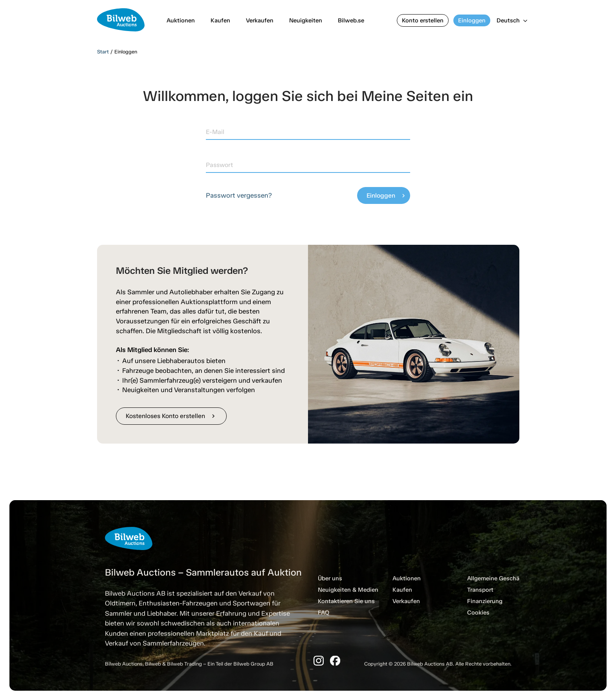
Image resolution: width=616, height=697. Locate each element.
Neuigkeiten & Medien (348, 590)
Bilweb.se (351, 20)
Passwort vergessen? (239, 195)
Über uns (330, 578)
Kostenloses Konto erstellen (171, 416)
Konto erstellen (423, 20)
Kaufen (220, 20)
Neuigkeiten (306, 20)
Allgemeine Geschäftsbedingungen (515, 578)
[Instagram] (319, 661)
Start (103, 52)
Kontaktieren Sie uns (346, 601)
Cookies (478, 613)
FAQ (324, 613)
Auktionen (181, 20)
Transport (480, 590)
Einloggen (472, 20)
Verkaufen (260, 20)
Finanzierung (485, 601)
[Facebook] (335, 661)
